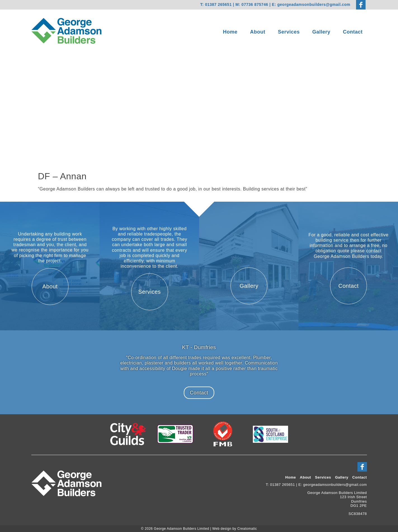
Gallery (322, 32)
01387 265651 (218, 4)
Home (230, 32)
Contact (353, 32)
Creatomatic (247, 529)
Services (289, 32)
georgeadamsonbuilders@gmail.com (314, 4)
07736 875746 (255, 4)
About (258, 32)
